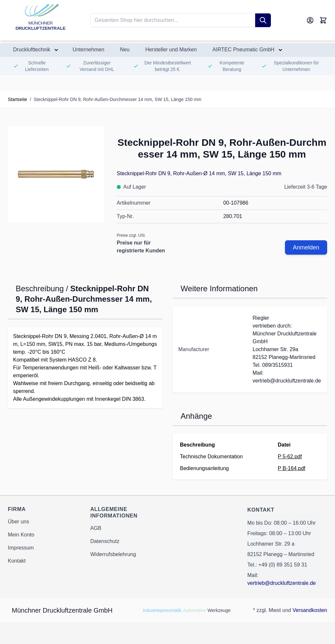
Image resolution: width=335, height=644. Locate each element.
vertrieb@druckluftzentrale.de (282, 583)
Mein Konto (21, 535)
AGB (96, 528)
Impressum (21, 548)
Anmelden (306, 247)
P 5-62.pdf (290, 457)
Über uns (18, 522)
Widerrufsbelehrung (113, 554)
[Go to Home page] (41, 20)
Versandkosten (310, 610)
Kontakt (17, 561)
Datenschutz (105, 541)
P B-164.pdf (291, 468)
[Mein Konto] (310, 20)
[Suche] (263, 20)
